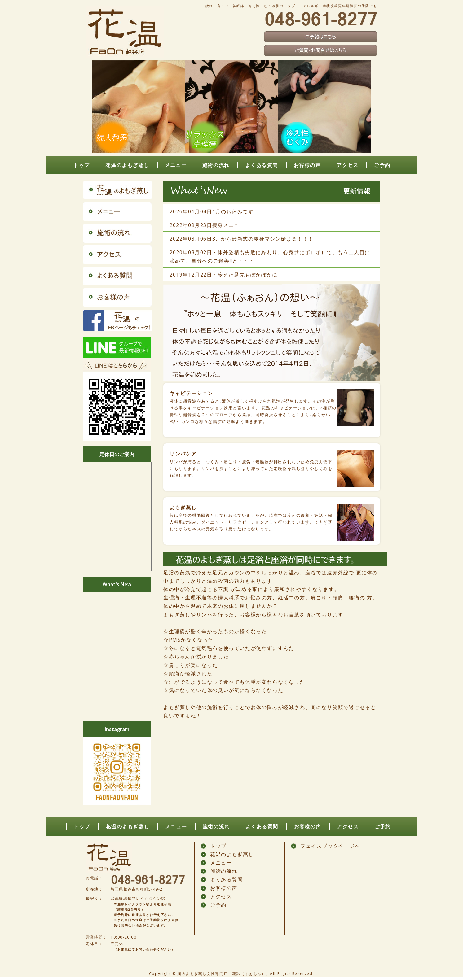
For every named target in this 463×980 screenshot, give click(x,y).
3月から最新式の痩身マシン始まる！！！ (263, 239)
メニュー (176, 165)
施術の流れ (216, 165)
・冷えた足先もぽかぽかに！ (248, 275)
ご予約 (382, 165)
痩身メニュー (229, 225)
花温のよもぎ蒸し (127, 165)
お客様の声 (307, 165)
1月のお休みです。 (236, 211)
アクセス (347, 165)
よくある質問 (262, 165)
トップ (82, 165)
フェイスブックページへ (330, 846)
